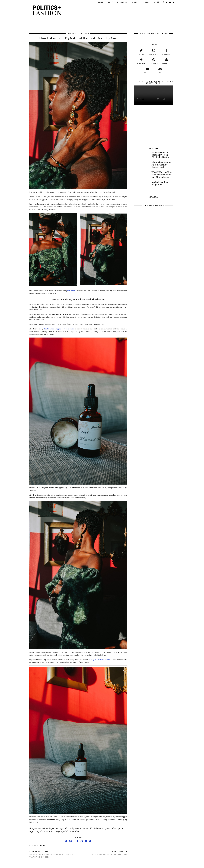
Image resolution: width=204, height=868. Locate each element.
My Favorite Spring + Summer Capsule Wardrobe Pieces (54, 854)
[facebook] (166, 52)
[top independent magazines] (141, 185)
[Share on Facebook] (38, 846)
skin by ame (72, 291)
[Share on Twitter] (41, 846)
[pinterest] (154, 61)
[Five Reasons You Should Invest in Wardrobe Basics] (141, 155)
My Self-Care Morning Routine (109, 853)
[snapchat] (166, 61)
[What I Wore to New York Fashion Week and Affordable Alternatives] (141, 175)
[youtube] (147, 71)
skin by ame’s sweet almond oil (101, 660)
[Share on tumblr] (47, 846)
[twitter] (141, 52)
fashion (85, 34)
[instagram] (154, 52)
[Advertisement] (154, 127)
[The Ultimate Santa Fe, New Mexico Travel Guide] (141, 165)
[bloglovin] (141, 61)
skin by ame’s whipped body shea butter (59, 329)
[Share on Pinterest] (44, 846)
